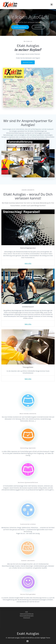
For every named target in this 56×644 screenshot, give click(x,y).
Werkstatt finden (28, 62)
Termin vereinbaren (20, 27)
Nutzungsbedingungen (27, 616)
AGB (27, 612)
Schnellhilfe (38, 27)
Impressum (27, 618)
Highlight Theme (45, 638)
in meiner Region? (28, 50)
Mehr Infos (28, 263)
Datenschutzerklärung (27, 614)
